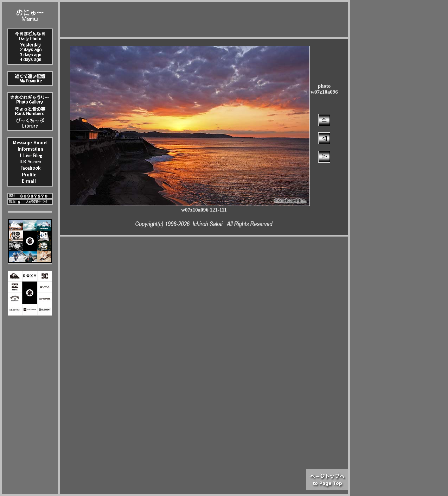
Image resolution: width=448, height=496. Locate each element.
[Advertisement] (204, 18)
